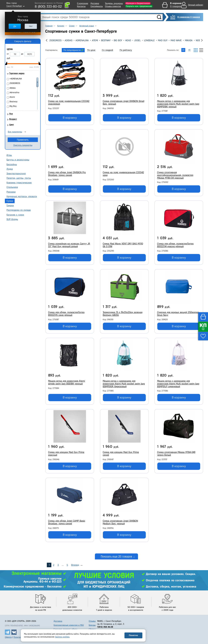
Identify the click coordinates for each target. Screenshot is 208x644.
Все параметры (15, 132)
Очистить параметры (23, 145)
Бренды (92, 625)
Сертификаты (97, 6)
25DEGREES (55, 40)
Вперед (75, 565)
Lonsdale (149, 40)
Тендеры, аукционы (114, 3)
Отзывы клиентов (113, 6)
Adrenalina (82, 40)
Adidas (68, 40)
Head (128, 40)
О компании (83, 3)
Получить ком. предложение (139, 6)
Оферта (8, 637)
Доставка (95, 3)
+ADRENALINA (16, 79)
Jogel (137, 40)
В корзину (70, 118)
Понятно (133, 635)
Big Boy (118, 40)
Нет (31, 26)
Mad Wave (176, 40)
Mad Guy (163, 40)
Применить (23, 140)
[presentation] (47, 40)
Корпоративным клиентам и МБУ (69, 625)
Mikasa (189, 40)
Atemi (95, 40)
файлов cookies (62, 637)
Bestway (106, 40)
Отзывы (92, 621)
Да (15, 26)
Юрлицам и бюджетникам (138, 3)
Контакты (81, 6)
